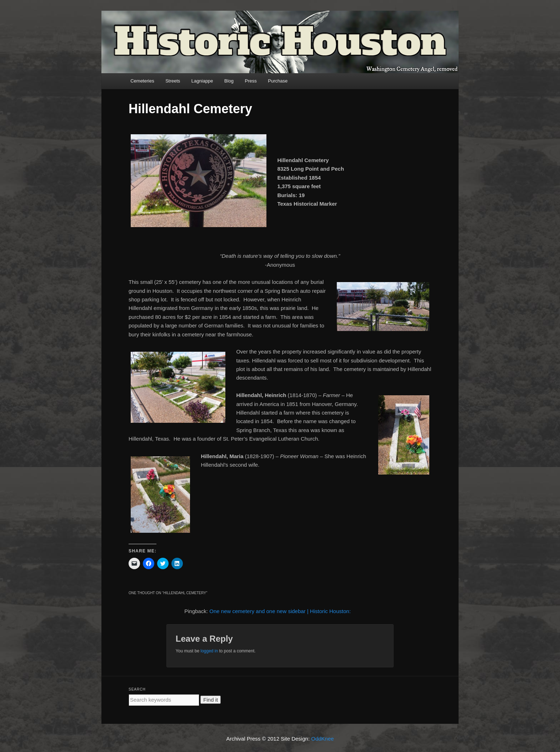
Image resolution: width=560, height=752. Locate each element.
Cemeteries (142, 81)
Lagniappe (202, 81)
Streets (173, 81)
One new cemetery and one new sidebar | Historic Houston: (280, 611)
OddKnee (322, 739)
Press (251, 81)
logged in (209, 651)
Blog (229, 81)
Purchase (278, 81)
